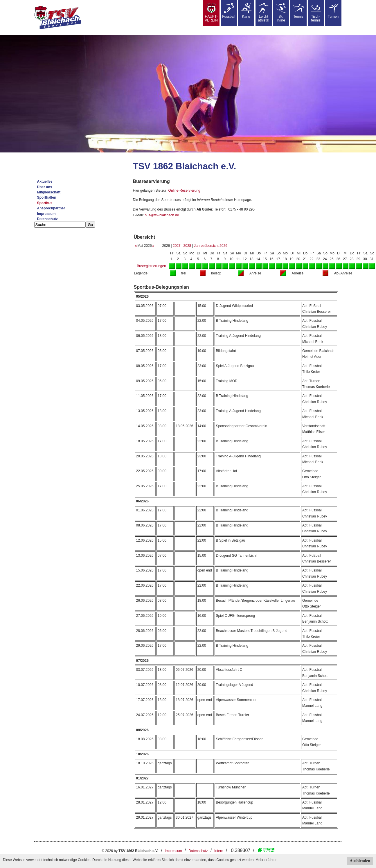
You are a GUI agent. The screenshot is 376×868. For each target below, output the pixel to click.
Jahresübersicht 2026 (211, 246)
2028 (187, 246)
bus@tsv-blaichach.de (162, 215)
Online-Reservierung (184, 191)
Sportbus (45, 203)
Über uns (45, 187)
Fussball (229, 11)
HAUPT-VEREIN (211, 13)
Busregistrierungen (151, 266)
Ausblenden (360, 861)
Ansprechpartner (51, 208)
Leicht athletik (263, 13)
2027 (177, 246)
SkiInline (281, 13)
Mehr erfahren (266, 860)
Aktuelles (45, 181)
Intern (219, 851)
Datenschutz (47, 219)
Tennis (298, 11)
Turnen (333, 11)
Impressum (46, 214)
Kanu (246, 11)
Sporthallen (47, 197)
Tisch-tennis (316, 13)
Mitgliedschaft (49, 192)
